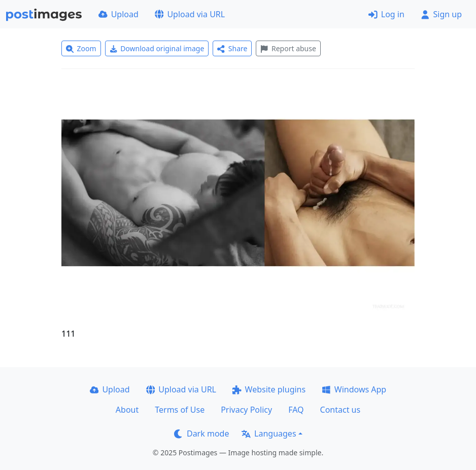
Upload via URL (190, 14)
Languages (269, 433)
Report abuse (288, 48)
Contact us (341, 410)
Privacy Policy (246, 410)
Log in (386, 14)
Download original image (157, 48)
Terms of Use (180, 410)
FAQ (296, 410)
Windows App (354, 389)
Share (232, 48)
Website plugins (269, 389)
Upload (118, 14)
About (127, 410)
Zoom (81, 48)
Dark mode (201, 433)
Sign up (441, 14)
